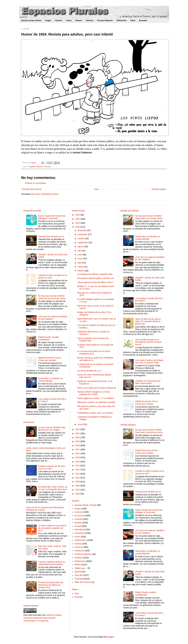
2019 (78, 441)
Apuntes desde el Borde (31, 20)
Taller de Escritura (83, 582)
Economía (79, 516)
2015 (78, 457)
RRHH (78, 565)
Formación (79, 533)
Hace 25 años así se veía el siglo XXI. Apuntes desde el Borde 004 (148, 321)
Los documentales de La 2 (89, 371)
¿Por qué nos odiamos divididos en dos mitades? (53, 318)
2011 (78, 474)
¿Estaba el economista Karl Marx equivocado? (148, 382)
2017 (78, 450)
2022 (78, 429)
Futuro (69, 20)
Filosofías (79, 530)
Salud (133, 20)
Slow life (78, 575)
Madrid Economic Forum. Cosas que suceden (50, 359)
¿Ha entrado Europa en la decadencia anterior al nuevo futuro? (148, 342)
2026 (78, 215)
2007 (78, 490)
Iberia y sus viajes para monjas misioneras (96, 388)
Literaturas (79, 551)
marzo (81, 267)
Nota (77, 593)
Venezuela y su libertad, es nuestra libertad (50, 380)
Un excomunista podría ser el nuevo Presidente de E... (94, 352)
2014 (78, 462)
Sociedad (143, 20)
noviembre (83, 234)
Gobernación (80, 540)
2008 (78, 486)
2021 (78, 433)
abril (80, 263)
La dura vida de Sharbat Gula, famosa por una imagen (52, 429)
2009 (78, 482)
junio (80, 255)
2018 (78, 445)
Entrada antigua (159, 189)
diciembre (82, 230)
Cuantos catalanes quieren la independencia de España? (51, 563)
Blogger (110, 637)
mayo (80, 259)
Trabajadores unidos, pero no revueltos (95, 413)
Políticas (79, 558)
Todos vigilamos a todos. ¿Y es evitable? (96, 398)
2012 (78, 470)
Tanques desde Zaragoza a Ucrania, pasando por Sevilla (94, 393)
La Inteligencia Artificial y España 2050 (95, 274)
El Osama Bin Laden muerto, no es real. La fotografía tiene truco (53, 488)
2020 (78, 437)
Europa (78, 526)
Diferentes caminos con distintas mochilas (96, 402)
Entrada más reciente (32, 189)
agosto (81, 246)
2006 (78, 494)
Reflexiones (122, 20)
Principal (79, 597)
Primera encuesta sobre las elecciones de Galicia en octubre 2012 (51, 585)
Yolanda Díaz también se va (51, 236)
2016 (78, 453)
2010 (78, 478)
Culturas (59, 20)
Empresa (79, 519)
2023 (78, 227)
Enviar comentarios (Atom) (46, 194)
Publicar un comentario (35, 183)
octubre (81, 239)
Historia (79, 20)
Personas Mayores (105, 20)
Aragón (48, 20)
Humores (90, 20)
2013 (78, 466)
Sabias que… (81, 568)
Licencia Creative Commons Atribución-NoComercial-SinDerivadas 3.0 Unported (43, 618)
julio (80, 251)
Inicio (97, 189)
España (32, 167)
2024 (78, 223)
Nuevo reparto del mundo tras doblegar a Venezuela (52, 217)
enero (81, 424)
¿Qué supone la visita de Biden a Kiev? (95, 282)
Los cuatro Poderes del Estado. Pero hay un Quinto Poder (150, 361)
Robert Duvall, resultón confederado (49, 338)
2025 (78, 219)
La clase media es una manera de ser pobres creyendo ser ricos (52, 528)
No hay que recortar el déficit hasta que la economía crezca (52, 297)
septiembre (83, 243)
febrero (81, 271)
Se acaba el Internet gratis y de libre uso (96, 278)
